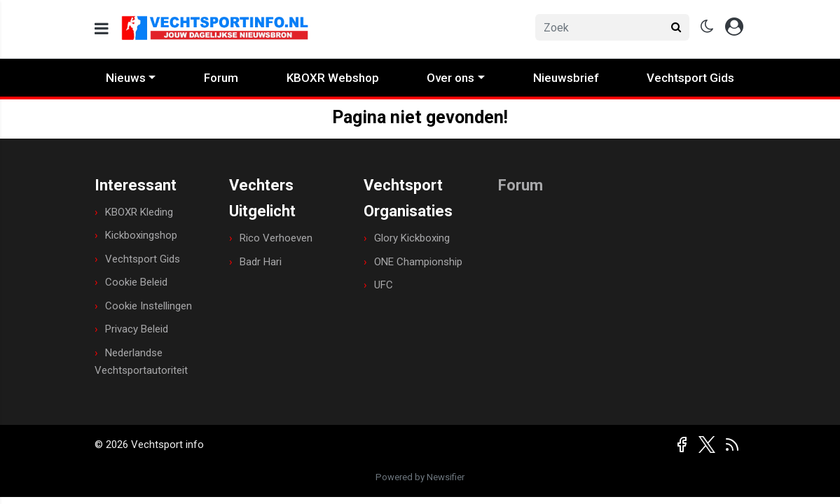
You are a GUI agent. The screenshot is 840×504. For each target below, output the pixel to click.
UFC (384, 285)
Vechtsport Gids (690, 78)
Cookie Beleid (136, 282)
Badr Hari (261, 262)
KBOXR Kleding (139, 212)
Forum (221, 78)
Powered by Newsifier (420, 477)
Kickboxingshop (141, 235)
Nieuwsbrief (566, 78)
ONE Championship (418, 262)
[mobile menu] (102, 29)
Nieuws (126, 78)
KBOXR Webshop (333, 78)
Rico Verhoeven (276, 238)
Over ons (450, 78)
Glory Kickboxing (412, 238)
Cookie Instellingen (149, 306)
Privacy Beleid (137, 329)
